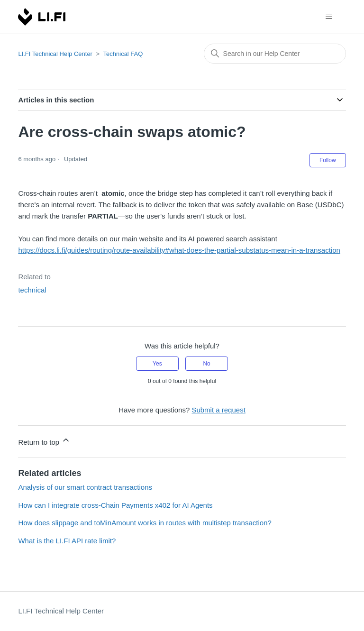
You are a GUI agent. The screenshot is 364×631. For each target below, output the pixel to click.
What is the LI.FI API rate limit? (67, 541)
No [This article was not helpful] (206, 364)
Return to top (44, 441)
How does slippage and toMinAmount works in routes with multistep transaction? (145, 523)
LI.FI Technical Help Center (55, 54)
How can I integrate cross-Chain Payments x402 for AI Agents (115, 505)
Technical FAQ (123, 54)
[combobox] (275, 54)
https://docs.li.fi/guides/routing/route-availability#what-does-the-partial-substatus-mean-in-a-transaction (179, 250)
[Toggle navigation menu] (329, 17)
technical (32, 290)
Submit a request (218, 410)
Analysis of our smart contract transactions (85, 487)
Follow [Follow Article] (328, 160)
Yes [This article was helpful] (157, 364)
